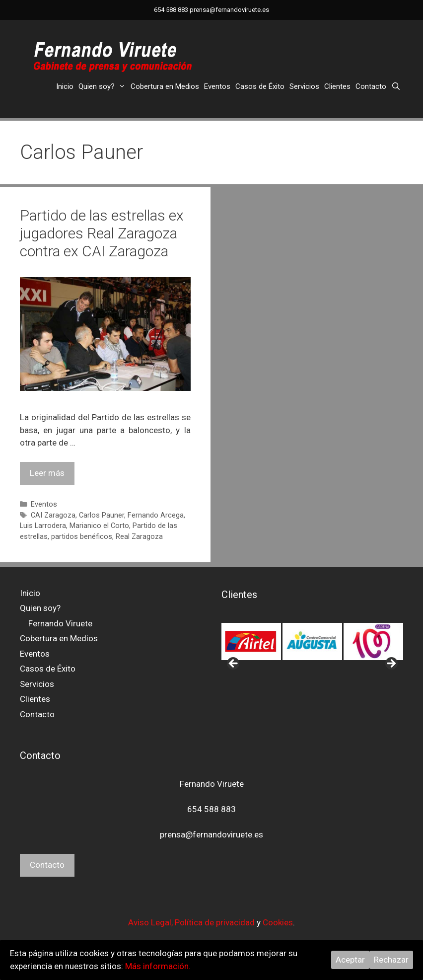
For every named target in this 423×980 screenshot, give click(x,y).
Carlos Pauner (102, 515)
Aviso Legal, (151, 922)
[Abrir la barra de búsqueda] (396, 86)
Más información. (158, 966)
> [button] (391, 664)
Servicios (304, 86)
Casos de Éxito (260, 86)
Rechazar (391, 960)
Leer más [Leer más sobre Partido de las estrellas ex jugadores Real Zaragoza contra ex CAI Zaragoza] (47, 473)
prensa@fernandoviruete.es (229, 10)
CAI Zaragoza (53, 515)
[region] (312, 642)
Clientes (337, 86)
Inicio (65, 86)
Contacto (371, 86)
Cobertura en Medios (165, 86)
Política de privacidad (215, 922)
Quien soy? (103, 86)
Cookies (278, 922)
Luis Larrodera (43, 526)
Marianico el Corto (99, 526)
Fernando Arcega (156, 515)
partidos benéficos (82, 537)
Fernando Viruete (60, 623)
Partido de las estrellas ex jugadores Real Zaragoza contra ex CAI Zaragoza (102, 233)
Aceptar (350, 960)
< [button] (234, 664)
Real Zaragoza (139, 537)
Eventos (217, 86)
